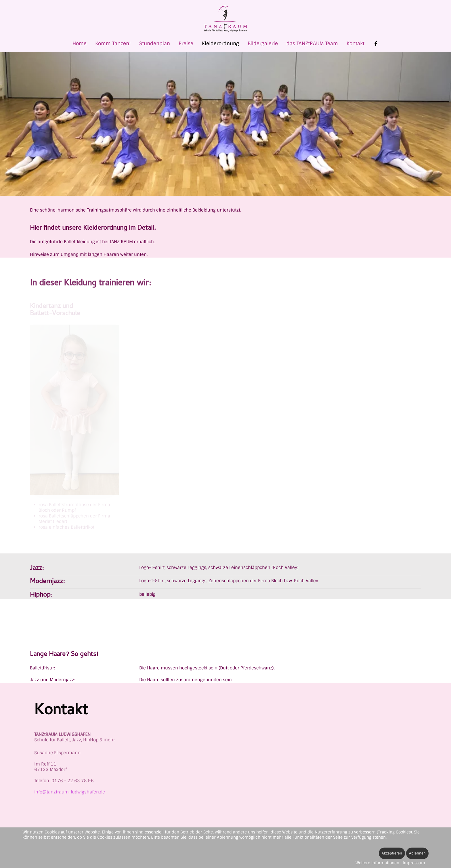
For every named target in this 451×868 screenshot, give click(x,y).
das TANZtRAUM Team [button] (312, 43)
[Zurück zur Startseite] (225, 19)
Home (80, 43)
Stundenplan (155, 43)
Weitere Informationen (377, 863)
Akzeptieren (392, 853)
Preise (186, 43)
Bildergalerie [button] (263, 43)
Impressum (414, 863)
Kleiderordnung (220, 43)
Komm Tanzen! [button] (113, 43)
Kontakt (356, 43)
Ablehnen (417, 853)
